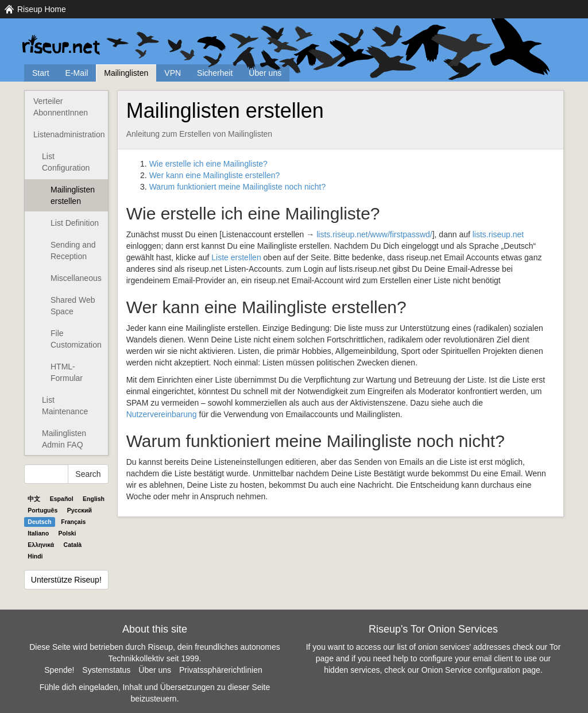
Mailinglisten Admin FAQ (64, 439)
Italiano (38, 533)
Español (62, 499)
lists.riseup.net (498, 234)
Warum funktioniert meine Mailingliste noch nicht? (238, 187)
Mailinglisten (126, 73)
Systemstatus (106, 670)
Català (73, 545)
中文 (34, 499)
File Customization (76, 339)
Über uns (265, 73)
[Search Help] (46, 474)
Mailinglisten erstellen (73, 195)
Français (73, 522)
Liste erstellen (236, 257)
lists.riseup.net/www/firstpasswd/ (374, 234)
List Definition (75, 223)
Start (41, 73)
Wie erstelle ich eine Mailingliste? (208, 164)
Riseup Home (42, 9)
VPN (173, 73)
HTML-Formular (67, 372)
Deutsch (39, 522)
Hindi (35, 556)
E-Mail (77, 73)
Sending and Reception (73, 250)
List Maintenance (65, 406)
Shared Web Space (73, 306)
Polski (67, 533)
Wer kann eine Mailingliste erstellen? (215, 175)
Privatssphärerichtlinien (221, 670)
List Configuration (66, 162)
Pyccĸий (80, 510)
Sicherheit (215, 73)
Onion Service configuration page (481, 670)
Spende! (59, 670)
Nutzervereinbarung (162, 414)
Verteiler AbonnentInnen (61, 107)
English (94, 499)
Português (42, 510)
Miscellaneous (76, 278)
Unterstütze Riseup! (66, 580)
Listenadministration (69, 134)
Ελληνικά (41, 545)
